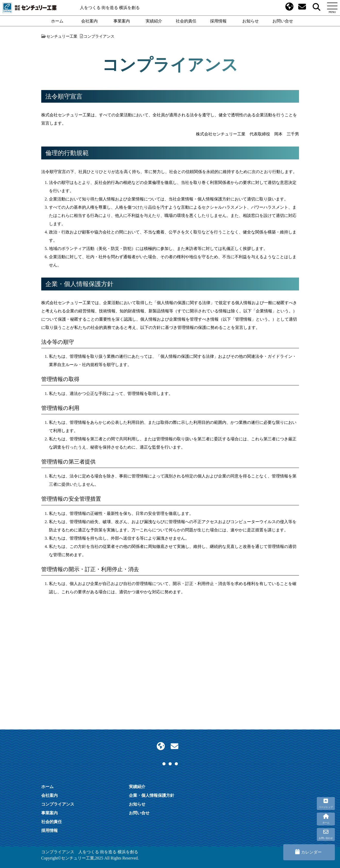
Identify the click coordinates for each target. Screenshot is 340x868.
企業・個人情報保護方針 (152, 795)
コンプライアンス (58, 804)
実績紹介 (154, 21)
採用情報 (218, 21)
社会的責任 (186, 21)
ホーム (57, 21)
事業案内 (122, 21)
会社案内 (89, 21)
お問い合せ (283, 21)
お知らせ (251, 21)
